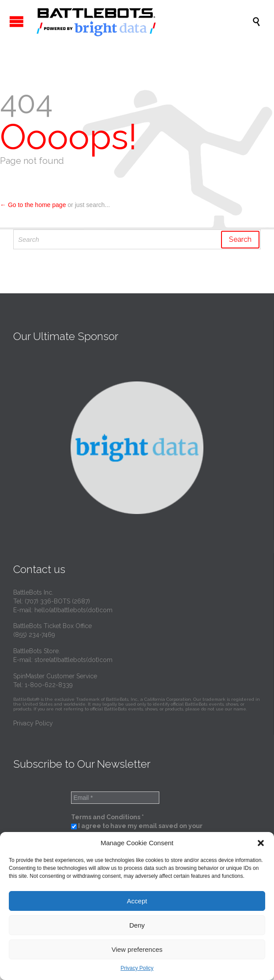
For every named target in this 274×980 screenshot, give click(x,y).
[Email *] (115, 798)
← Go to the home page (33, 205)
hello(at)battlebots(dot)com (73, 610)
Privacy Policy (137, 968)
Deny (137, 925)
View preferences (137, 949)
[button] (261, 843)
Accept (137, 901)
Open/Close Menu (17, 21)
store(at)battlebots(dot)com (73, 660)
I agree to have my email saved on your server (137, 830)
